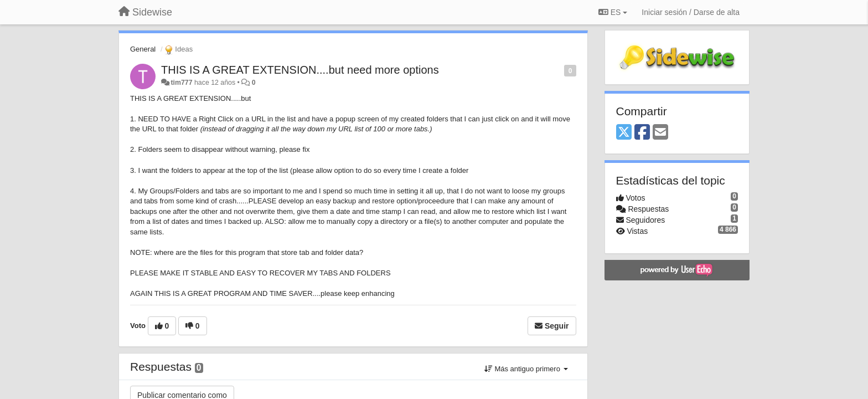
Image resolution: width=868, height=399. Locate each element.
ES (613, 12)
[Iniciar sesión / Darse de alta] (691, 12)
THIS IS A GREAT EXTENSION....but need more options (300, 70)
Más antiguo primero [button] (526, 369)
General (143, 49)
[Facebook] (642, 133)
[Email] (660, 133)
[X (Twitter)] (624, 133)
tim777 (181, 83)
